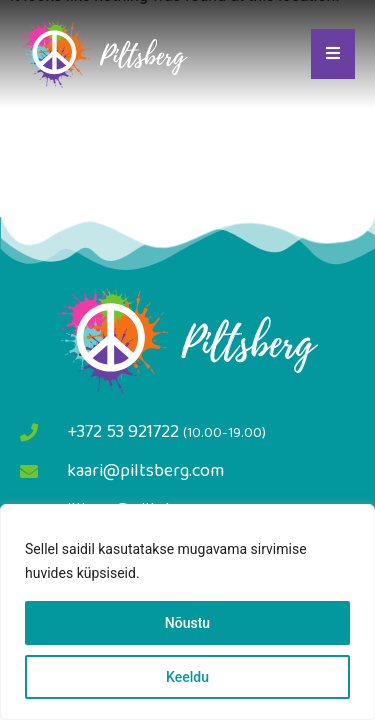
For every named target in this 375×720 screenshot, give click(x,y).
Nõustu (187, 623)
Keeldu (187, 677)
